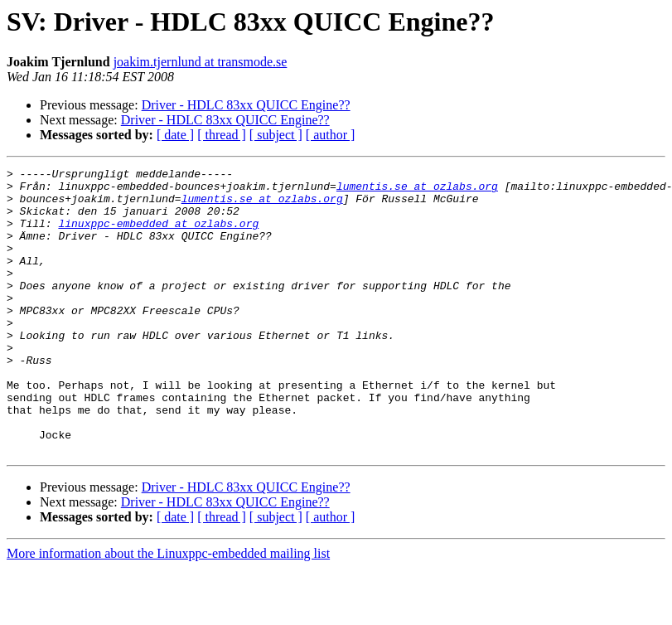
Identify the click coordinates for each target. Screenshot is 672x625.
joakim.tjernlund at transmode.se (201, 62)
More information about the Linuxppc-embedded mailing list (168, 610)
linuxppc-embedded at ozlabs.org (158, 235)
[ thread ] (222, 135)
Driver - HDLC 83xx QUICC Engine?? (246, 105)
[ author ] (331, 135)
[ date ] (175, 135)
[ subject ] (276, 135)
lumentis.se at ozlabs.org (417, 191)
